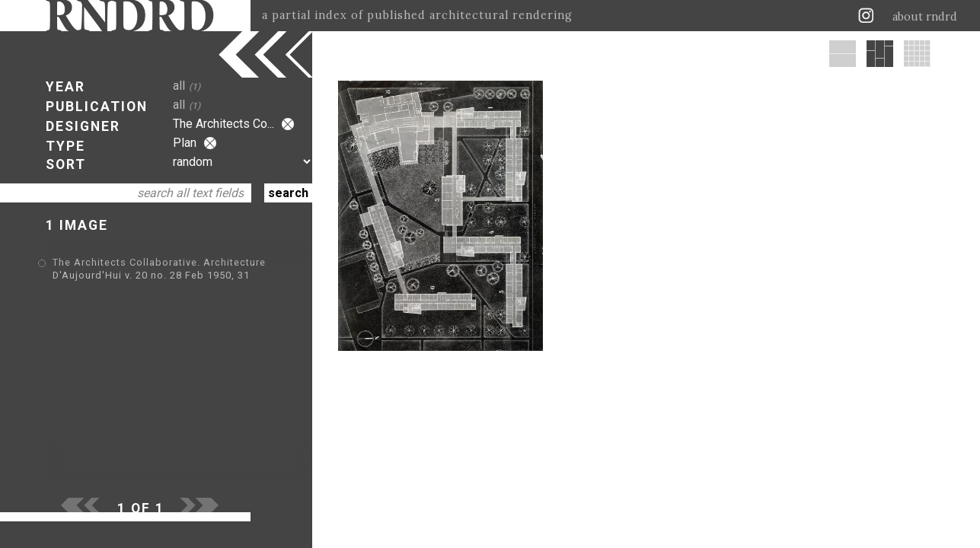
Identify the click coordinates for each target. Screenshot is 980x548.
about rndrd (925, 17)
